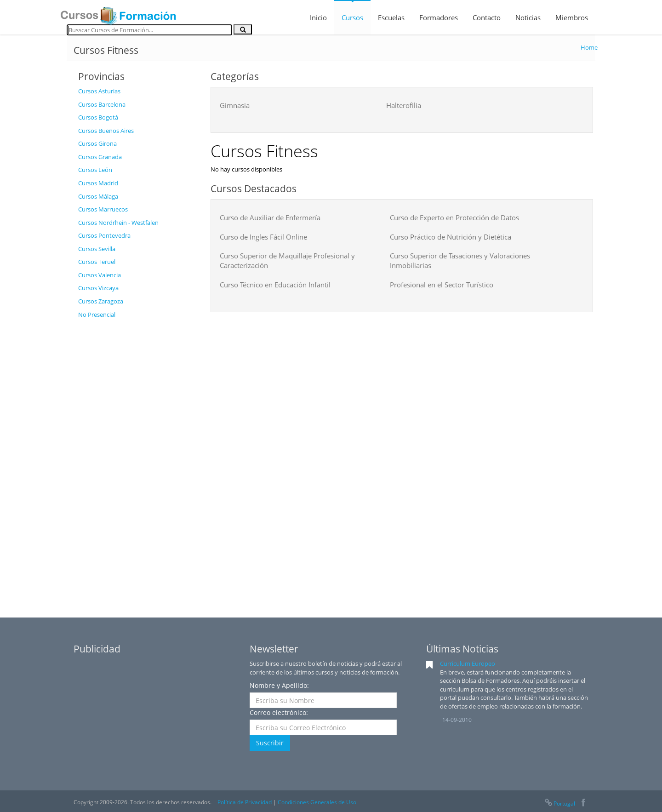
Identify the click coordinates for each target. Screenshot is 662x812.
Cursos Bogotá (98, 117)
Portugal (559, 803)
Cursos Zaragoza (101, 301)
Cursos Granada (100, 157)
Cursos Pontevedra (104, 235)
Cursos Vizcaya (98, 288)
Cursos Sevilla (97, 249)
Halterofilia (404, 105)
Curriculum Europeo (468, 663)
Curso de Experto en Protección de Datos (454, 217)
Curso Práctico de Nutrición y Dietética (451, 237)
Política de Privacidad (245, 802)
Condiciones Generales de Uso (317, 802)
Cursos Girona (97, 143)
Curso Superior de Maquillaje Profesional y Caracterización (287, 260)
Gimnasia (235, 105)
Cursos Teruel (97, 262)
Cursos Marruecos (103, 209)
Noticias (528, 17)
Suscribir (270, 743)
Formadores (439, 17)
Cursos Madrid (98, 183)
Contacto (487, 17)
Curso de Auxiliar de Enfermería (270, 217)
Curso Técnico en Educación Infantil (275, 285)
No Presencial (97, 315)
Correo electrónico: (279, 712)
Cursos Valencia (100, 275)
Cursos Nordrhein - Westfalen (118, 223)
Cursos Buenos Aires (106, 131)
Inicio (318, 17)
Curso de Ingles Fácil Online (263, 237)
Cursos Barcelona (102, 104)
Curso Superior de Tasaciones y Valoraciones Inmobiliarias (460, 260)
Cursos (352, 17)
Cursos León (95, 170)
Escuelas (391, 17)
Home (589, 47)
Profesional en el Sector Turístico (442, 285)
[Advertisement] (137, 461)
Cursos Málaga (98, 196)
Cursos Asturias (99, 91)
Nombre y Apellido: (279, 685)
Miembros (572, 17)
